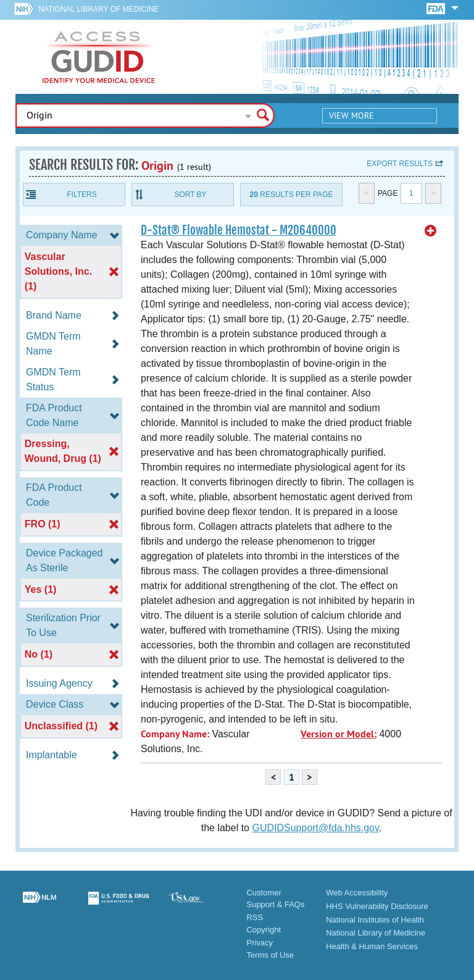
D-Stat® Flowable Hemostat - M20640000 (239, 230)
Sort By (190, 195)
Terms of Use (270, 955)
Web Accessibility (357, 893)
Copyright (264, 930)
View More (351, 115)
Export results (400, 164)
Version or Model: (339, 734)
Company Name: (175, 734)
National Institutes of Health (375, 920)
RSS (255, 917)
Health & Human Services (372, 946)
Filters (81, 195)
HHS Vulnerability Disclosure (377, 906)
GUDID (99, 57)
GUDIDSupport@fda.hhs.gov (315, 828)
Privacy (260, 943)
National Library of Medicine (98, 9)
